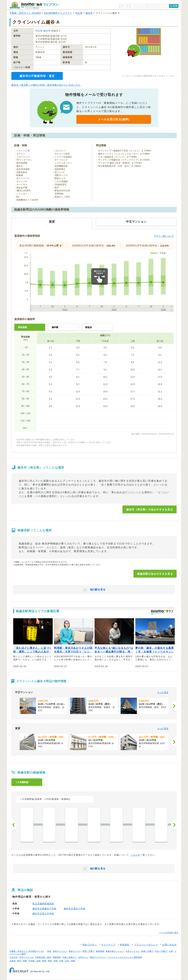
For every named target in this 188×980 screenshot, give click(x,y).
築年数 (55, 327)
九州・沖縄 (70, 961)
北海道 (13, 961)
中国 (61, 961)
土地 (171, 951)
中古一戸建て (161, 951)
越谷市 (89, 13)
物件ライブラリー (98, 957)
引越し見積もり (69, 957)
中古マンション (133, 951)
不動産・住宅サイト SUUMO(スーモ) (27, 951)
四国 (56, 961)
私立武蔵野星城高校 (43, 904)
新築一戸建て (147, 951)
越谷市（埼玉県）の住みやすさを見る (150, 509)
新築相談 (57, 957)
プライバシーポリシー (146, 945)
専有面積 (22, 327)
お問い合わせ (169, 945)
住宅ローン (83, 957)
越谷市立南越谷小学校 (44, 909)
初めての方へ (90, 945)
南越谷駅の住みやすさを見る (155, 574)
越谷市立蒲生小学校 (74, 909)
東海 (44, 961)
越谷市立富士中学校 (43, 914)
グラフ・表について (164, 236)
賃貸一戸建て (88, 951)
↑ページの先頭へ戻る (169, 932)
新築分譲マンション (115, 951)
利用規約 (125, 945)
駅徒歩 (89, 327)
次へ (174, 825)
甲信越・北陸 (35, 961)
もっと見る (163, 692)
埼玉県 (79, 13)
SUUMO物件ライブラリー (58, 13)
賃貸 (49, 951)
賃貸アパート (75, 951)
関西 (50, 961)
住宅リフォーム (26, 957)
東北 (19, 961)
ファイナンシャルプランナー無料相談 (125, 957)
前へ (14, 825)
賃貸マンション (60, 951)
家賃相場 (100, 951)
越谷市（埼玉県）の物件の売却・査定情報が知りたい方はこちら (46, 85)
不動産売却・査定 (43, 957)
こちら (134, 855)
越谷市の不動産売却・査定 (37, 76)
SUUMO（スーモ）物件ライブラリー (35, 5)
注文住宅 (14, 957)
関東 (25, 961)
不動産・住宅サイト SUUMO (25, 13)
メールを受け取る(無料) (114, 119)
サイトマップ (108, 945)
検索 (175, 6)
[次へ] (174, 706)
